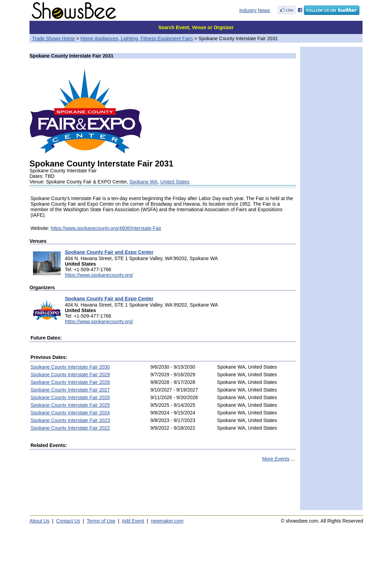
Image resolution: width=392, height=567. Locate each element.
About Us (40, 521)
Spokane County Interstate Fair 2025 (70, 405)
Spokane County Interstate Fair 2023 (70, 420)
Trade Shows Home (54, 38)
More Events (276, 459)
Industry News (255, 10)
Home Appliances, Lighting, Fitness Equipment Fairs (137, 38)
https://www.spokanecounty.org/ (99, 275)
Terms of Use (101, 521)
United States (175, 182)
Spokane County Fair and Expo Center (109, 252)
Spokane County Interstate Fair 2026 (70, 397)
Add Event (133, 521)
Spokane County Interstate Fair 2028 (70, 382)
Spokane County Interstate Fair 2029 (70, 375)
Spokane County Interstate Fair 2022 (70, 428)
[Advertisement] (163, 489)
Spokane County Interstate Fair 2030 (70, 367)
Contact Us (68, 521)
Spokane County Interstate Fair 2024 (70, 413)
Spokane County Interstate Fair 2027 (70, 390)
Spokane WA (143, 182)
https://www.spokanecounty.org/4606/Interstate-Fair (106, 228)
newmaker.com (167, 521)
